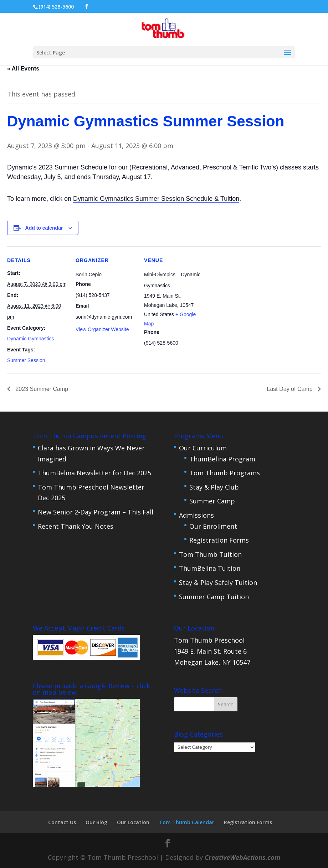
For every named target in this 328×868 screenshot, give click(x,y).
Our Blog (96, 822)
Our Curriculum (203, 448)
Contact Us (62, 822)
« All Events (23, 69)
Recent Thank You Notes (76, 526)
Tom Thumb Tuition (210, 554)
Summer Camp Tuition (214, 597)
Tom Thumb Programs (225, 473)
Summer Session (26, 360)
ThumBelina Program (222, 459)
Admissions (196, 515)
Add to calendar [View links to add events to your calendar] (44, 228)
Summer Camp (212, 501)
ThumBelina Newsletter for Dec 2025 (94, 473)
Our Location (133, 822)
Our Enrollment (213, 526)
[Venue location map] (250, 295)
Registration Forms (219, 540)
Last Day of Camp (291, 389)
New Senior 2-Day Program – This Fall (96, 512)
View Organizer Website (102, 329)
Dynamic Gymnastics (30, 339)
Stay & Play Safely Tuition (218, 582)
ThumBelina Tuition (210, 568)
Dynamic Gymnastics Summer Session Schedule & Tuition (156, 199)
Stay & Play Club (214, 487)
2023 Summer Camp (41, 389)
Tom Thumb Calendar (187, 822)
